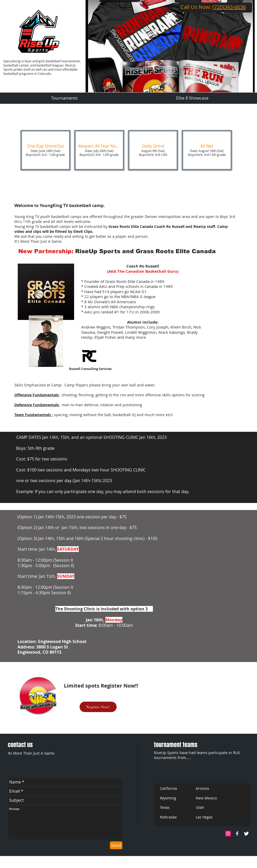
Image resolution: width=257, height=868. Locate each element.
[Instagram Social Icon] (228, 834)
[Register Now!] (98, 707)
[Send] (116, 845)
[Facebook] (237, 834)
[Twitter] (246, 834)
